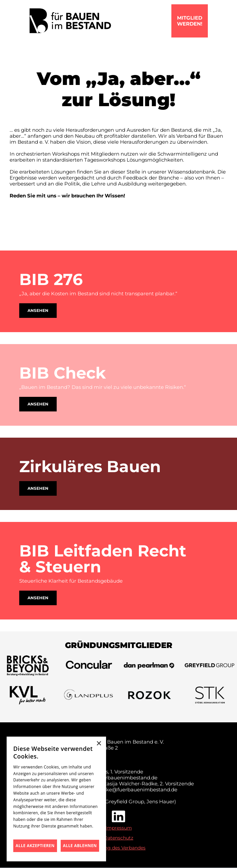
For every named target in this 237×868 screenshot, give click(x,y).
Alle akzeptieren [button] (35, 846)
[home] (70, 21)
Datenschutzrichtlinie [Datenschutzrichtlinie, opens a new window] (34, 833)
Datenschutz (118, 838)
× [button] (99, 744)
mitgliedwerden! (190, 21)
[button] (212, 21)
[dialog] (56, 799)
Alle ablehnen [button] (80, 846)
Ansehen (38, 310)
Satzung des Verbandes (118, 848)
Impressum (119, 828)
